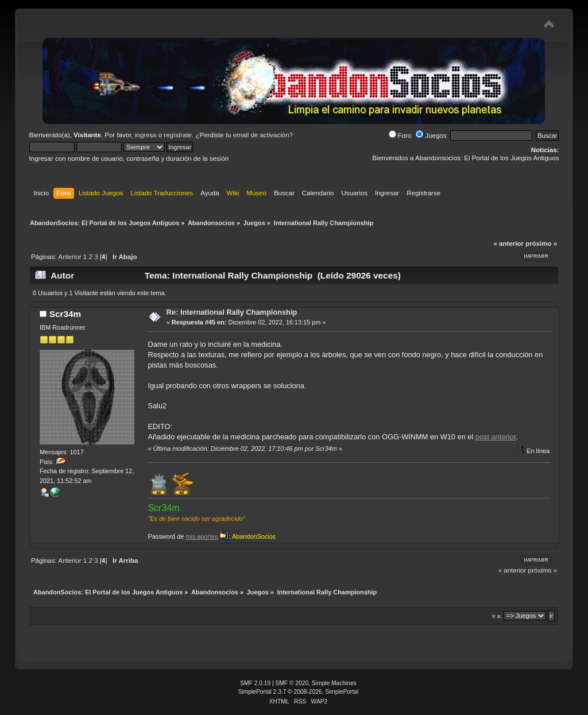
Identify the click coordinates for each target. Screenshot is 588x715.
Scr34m (65, 314)
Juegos (431, 136)
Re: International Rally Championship (232, 312)
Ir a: (497, 616)
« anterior (508, 244)
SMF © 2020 (292, 683)
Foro (400, 136)
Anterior (69, 257)
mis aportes (202, 536)
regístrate (178, 135)
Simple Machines (334, 683)
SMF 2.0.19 (255, 683)
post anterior (496, 437)
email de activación (261, 135)
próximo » (541, 244)
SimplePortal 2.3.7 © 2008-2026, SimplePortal (299, 692)
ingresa (146, 135)
